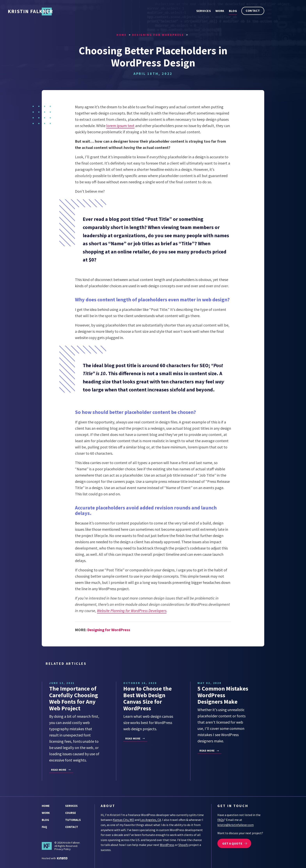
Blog (233, 11)
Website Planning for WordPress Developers (132, 611)
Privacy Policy (63, 849)
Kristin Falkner (78, 12)
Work (220, 11)
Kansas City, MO (124, 820)
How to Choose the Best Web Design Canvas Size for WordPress (148, 698)
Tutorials (73, 820)
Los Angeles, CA (151, 820)
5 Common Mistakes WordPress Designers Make (223, 695)
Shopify (183, 845)
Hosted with (55, 858)
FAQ (44, 827)
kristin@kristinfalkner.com (236, 825)
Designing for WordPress (109, 630)
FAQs (221, 820)
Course (71, 813)
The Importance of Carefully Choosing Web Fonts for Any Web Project (74, 698)
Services (204, 11)
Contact (253, 11)
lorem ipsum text (120, 126)
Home (46, 806)
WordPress (167, 845)
